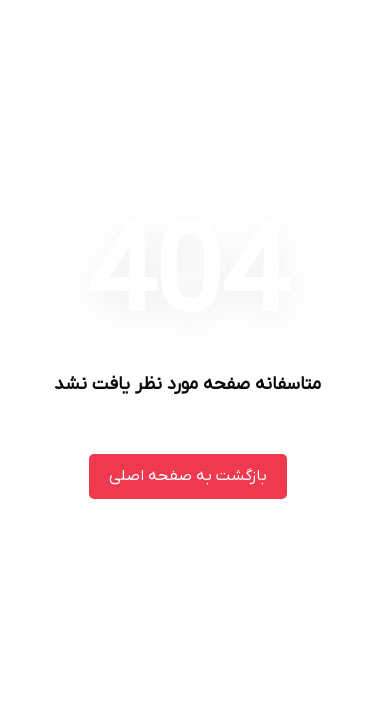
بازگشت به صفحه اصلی (188, 476)
